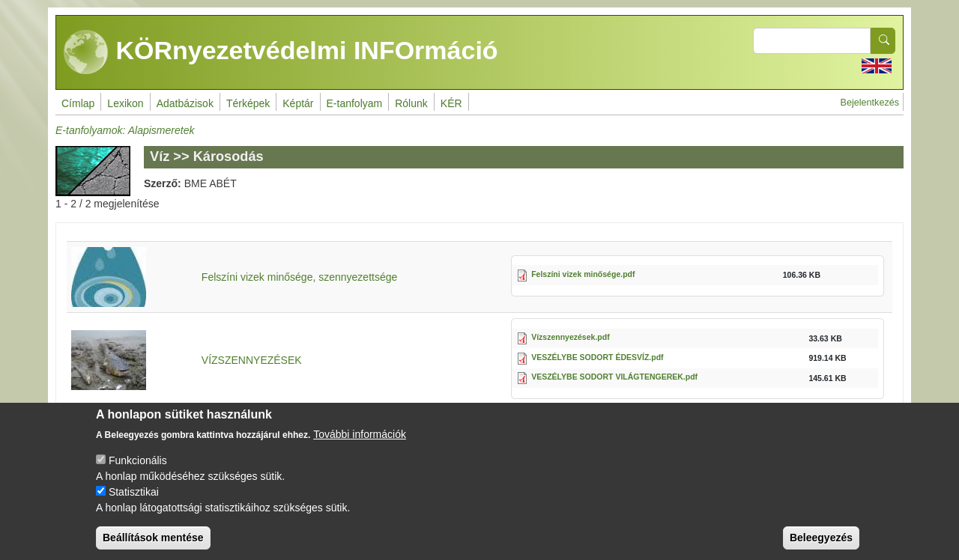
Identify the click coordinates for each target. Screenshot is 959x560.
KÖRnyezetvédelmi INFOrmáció (281, 52)
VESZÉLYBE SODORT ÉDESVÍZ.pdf (597, 357)
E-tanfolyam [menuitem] (355, 103)
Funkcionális (138, 473)
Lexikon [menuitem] (125, 103)
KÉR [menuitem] (451, 103)
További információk (360, 447)
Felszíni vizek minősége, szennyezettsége (299, 277)
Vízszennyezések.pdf (570, 337)
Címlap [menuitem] (78, 103)
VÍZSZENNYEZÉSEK (252, 360)
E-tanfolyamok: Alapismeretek (125, 130)
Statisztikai (134, 505)
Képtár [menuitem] (298, 103)
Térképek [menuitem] (248, 103)
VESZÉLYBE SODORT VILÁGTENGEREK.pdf (614, 377)
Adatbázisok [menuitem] (185, 103)
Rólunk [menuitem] (411, 103)
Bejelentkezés (870, 103)
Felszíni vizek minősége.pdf (583, 274)
